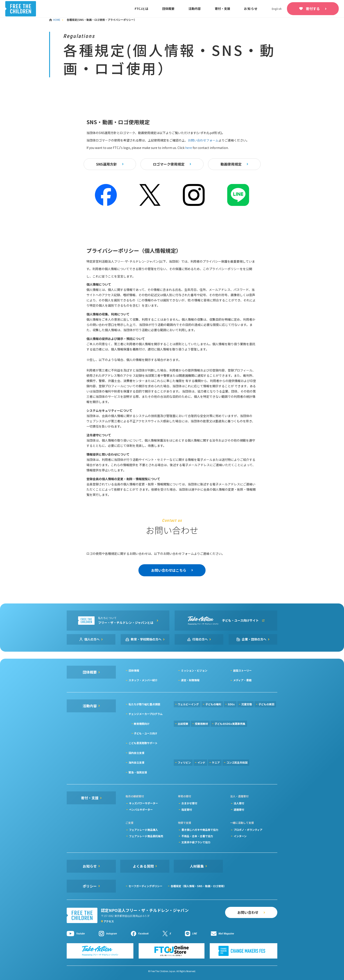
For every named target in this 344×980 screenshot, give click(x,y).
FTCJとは (142, 9)
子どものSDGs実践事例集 (230, 724)
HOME (55, 20)
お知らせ (251, 9)
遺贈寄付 (239, 809)
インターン (240, 836)
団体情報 (134, 670)
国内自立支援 (136, 753)
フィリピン (184, 762)
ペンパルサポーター (141, 809)
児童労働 (247, 704)
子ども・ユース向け (146, 733)
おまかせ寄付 (189, 803)
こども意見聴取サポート (143, 743)
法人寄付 (239, 803)
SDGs (231, 704)
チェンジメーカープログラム (146, 714)
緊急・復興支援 (138, 772)
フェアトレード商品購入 (143, 830)
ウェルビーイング (188, 704)
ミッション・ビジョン (194, 670)
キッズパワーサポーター (143, 803)
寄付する (313, 9)
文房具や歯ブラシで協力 (196, 842)
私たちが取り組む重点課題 (144, 704)
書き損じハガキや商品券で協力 (200, 830)
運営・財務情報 (190, 680)
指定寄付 (187, 809)
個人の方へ (92, 639)
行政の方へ (200, 639)
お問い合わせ (248, 912)
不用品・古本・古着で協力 (197, 836)
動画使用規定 (231, 164)
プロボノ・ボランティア (248, 830)
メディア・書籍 (242, 680)
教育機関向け (142, 724)
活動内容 (195, 9)
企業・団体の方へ (254, 639)
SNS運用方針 (107, 164)
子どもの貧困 (266, 704)
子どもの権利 (213, 704)
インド (201, 762)
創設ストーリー (242, 670)
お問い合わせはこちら (169, 570)
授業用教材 (201, 724)
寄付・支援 (222, 9)
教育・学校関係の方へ (146, 639)
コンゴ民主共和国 (237, 762)
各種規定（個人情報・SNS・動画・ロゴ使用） (198, 886)
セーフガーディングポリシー (145, 886)
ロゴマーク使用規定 (169, 164)
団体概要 (168, 9)
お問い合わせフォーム (203, 140)
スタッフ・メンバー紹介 (143, 680)
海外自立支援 (136, 762)
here (189, 148)
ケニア (216, 762)
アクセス (109, 921)
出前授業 (183, 724)
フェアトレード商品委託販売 (146, 836)
